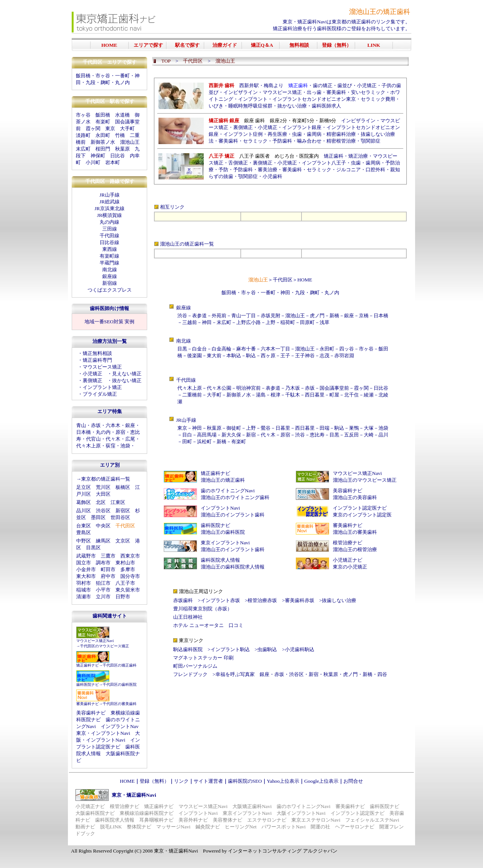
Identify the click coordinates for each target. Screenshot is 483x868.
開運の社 (320, 827)
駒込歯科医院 (188, 649)
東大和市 (86, 576)
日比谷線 (109, 242)
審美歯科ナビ (88, 704)
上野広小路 (248, 322)
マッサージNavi (173, 827)
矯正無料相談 (97, 353)
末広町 (83, 149)
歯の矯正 (323, 85)
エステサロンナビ (267, 820)
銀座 (130, 425)
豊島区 (84, 532)
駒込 (251, 356)
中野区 (84, 541)
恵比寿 (317, 435)
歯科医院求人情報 (220, 560)
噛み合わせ (309, 141)
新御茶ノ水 (103, 142)
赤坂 (96, 425)
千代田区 (283, 280)
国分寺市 (130, 576)
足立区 (84, 487)
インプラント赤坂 (220, 600)
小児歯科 (272, 176)
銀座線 (110, 276)
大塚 (369, 428)
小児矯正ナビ (348, 560)
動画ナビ (85, 827)
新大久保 (231, 435)
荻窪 (111, 446)
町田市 (108, 569)
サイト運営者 (208, 781)
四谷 (382, 674)
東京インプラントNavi (225, 543)
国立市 (84, 563)
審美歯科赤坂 (300, 600)
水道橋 (122, 115)
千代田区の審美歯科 (120, 704)
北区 (101, 502)
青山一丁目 (244, 316)
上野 (271, 322)
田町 (187, 442)
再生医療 (277, 134)
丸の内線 (109, 222)
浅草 (325, 322)
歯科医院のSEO (245, 781)
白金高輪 (222, 349)
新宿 (251, 435)
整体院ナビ (139, 827)
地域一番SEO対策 (104, 322)
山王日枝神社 (188, 617)
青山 (81, 425)
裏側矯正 (92, 380)
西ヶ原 (268, 356)
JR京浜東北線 (109, 208)
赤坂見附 (271, 316)
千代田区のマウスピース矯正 (105, 646)
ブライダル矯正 (100, 394)
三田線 (110, 229)
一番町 (122, 76)
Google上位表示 (321, 781)
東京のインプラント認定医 (362, 515)
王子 (285, 356)
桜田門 (103, 149)
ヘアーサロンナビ (355, 827)
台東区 (84, 526)
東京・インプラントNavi (103, 733)
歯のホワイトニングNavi (228, 491)
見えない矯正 (127, 374)
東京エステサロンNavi (316, 820)
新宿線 (110, 283)
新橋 (334, 316)
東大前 (214, 356)
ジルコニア (348, 170)
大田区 (103, 494)
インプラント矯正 (102, 387)
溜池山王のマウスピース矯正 (365, 480)
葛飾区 (84, 502)
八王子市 (125, 583)
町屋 (334, 395)
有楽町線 (109, 256)
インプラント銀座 (302, 127)
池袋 (125, 446)
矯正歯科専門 (97, 360)
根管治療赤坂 (262, 600)
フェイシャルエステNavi (372, 820)
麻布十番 (246, 349)
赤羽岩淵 (344, 356)
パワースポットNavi (284, 827)
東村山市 (125, 563)
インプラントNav (120, 726)
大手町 (127, 128)
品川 (383, 435)
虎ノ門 (317, 316)
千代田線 (109, 236)
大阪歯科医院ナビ (95, 813)
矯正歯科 (334, 156)
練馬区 (103, 541)
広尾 (130, 439)
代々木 (113, 439)
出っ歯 (314, 92)
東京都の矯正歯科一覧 (106, 479)
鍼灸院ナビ (208, 827)
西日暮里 (315, 395)
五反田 (351, 435)
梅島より (274, 85)
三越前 (190, 322)
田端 (325, 428)
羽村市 (84, 583)
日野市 (123, 597)
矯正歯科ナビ (88, 665)
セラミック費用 (378, 99)
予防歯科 (282, 141)
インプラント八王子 (324, 163)
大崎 (369, 435)
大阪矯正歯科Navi (252, 806)
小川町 (93, 162)
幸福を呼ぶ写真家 (235, 674)
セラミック (255, 141)
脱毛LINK (111, 827)
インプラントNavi (220, 508)
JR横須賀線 (109, 215)
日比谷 (118, 156)
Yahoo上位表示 (283, 781)
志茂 (325, 356)
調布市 (103, 563)
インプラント (253, 99)
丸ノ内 (122, 82)
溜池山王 (130, 142)
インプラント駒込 (230, 649)
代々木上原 (88, 446)
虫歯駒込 (267, 649)
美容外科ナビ (193, 820)
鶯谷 (266, 428)
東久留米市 (128, 590)
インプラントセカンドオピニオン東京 (314, 99)
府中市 (108, 576)
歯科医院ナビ (88, 684)
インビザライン (241, 92)
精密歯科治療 (341, 134)
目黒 (182, 349)
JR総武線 (109, 202)
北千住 (351, 395)
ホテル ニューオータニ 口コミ (208, 625)
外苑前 (219, 316)
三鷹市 (108, 556)
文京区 (123, 541)
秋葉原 (122, 149)
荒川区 (103, 487)
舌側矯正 (238, 163)
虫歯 (297, 134)
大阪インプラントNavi (301, 813)
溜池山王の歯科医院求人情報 (233, 567)
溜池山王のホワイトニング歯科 (235, 497)
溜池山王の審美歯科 (355, 532)
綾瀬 (369, 395)
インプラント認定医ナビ (360, 508)
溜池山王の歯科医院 (223, 532)
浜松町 (204, 442)
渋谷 (182, 316)
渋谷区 (103, 511)
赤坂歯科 (183, 600)
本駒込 (234, 356)
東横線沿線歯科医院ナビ (147, 813)
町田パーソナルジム (195, 666)
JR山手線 (109, 195)
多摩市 (128, 569)
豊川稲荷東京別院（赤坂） (203, 609)
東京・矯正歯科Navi (305, 22)
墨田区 (98, 517)
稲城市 (84, 590)
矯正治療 (358, 156)
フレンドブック (190, 674)
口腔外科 (375, 170)
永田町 (103, 135)
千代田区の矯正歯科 (120, 665)
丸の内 (103, 432)
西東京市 (130, 556)
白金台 (199, 349)
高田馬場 (207, 435)
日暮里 (283, 428)
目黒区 (93, 548)
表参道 (199, 316)
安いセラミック (368, 92)
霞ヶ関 (93, 128)
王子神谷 (305, 356)
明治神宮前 (248, 388)
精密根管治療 (341, 141)
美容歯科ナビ (91, 713)
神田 (285, 293)
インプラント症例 (243, 134)
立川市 (103, 597)
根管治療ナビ (348, 543)
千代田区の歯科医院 (120, 684)
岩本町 (113, 162)
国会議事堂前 (334, 388)
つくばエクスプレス (110, 290)
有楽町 (103, 122)
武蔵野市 (86, 556)
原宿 (120, 432)
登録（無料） (154, 781)
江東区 (118, 502)
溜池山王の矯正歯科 (182, 244)
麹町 (105, 82)
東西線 (110, 249)
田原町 (307, 322)
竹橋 (120, 135)
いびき (216, 106)
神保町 (98, 156)
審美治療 (268, 170)
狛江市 (103, 583)
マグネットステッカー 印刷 (203, 658)
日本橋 (84, 432)
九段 (300, 293)
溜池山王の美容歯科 (355, 497)
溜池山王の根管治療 (355, 549)
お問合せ (353, 781)
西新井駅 (249, 85)
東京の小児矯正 (350, 567)
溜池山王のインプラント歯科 (233, 515)
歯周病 (314, 134)
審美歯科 (336, 92)
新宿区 (123, 511)
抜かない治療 (292, 106)
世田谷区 (120, 517)
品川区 (84, 511)
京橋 (364, 316)
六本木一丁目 (275, 349)
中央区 (103, 526)
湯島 (261, 395)
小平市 (103, 590)
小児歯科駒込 (300, 649)
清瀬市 (84, 597)
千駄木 (293, 395)
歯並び (345, 85)
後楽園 (195, 356)
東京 (110, 128)
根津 (275, 395)
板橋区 (123, 487)
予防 (223, 170)
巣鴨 (354, 428)
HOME (305, 280)
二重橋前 (192, 395)
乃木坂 (293, 388)
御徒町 (234, 428)
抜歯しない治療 (339, 600)
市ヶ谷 (248, 293)
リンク (181, 781)
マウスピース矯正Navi (95, 641)
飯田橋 (83, 76)
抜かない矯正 (127, 380)
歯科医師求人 (326, 106)
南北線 (110, 270)
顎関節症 (371, 141)
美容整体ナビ (228, 820)
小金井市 (86, 569)
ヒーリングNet (241, 827)
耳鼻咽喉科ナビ (156, 820)
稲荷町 (288, 322)
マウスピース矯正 (102, 367)
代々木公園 (219, 388)
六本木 (113, 425)
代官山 (93, 439)
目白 (187, 435)
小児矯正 (92, 374)
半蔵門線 (109, 263)
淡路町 (83, 135)
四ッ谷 (347, 349)
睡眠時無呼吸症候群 (250, 106)
